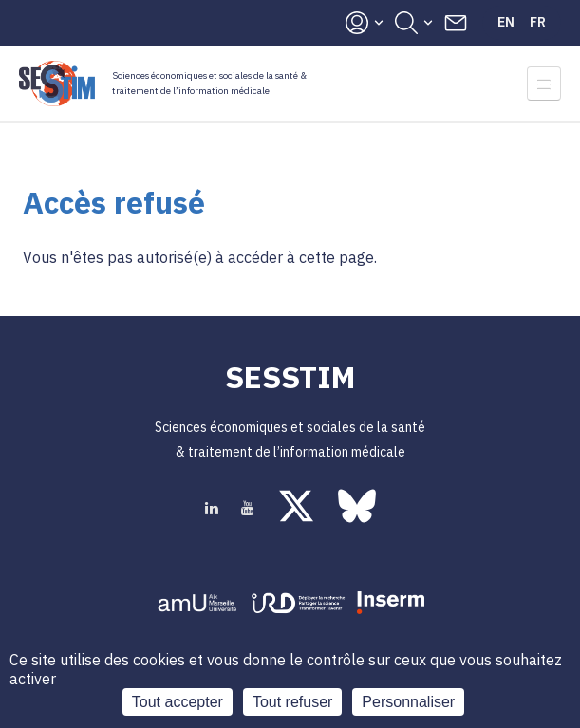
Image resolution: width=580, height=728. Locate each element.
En (506, 22)
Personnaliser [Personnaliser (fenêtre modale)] (408, 702)
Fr (538, 22)
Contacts (456, 23)
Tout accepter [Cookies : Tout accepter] (178, 702)
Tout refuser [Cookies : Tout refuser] (292, 702)
